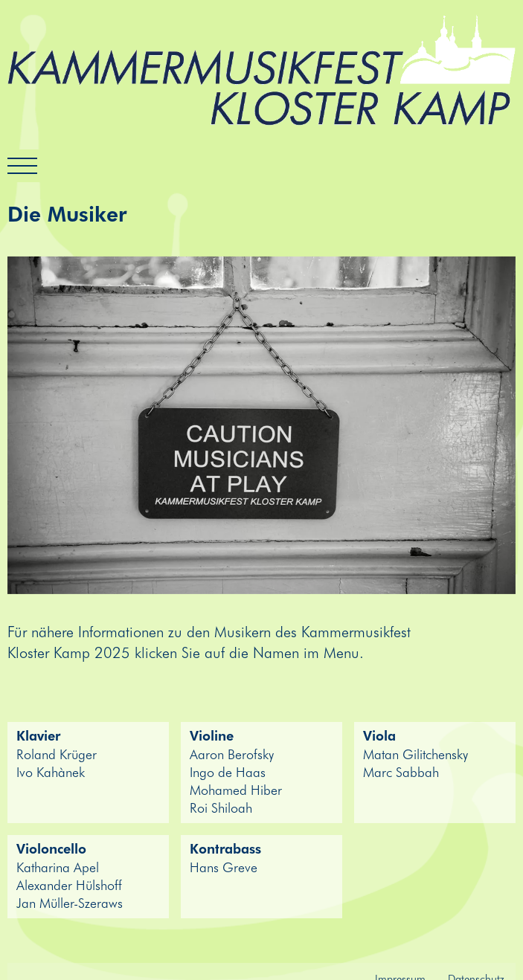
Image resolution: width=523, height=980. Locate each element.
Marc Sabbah (401, 772)
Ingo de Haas (228, 772)
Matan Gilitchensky (415, 754)
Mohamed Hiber (236, 790)
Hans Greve (224, 867)
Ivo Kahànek (51, 772)
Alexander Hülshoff (69, 885)
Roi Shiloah (221, 807)
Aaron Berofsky (232, 754)
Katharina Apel (58, 867)
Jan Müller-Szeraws (70, 903)
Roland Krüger (57, 754)
